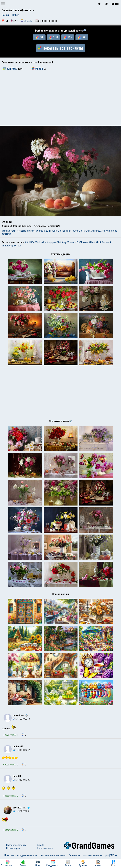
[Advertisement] (60, 100)
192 (68, 37)
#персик (31, 231)
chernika (28, 21)
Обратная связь (45, 848)
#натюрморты (73, 231)
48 (39, 37)
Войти (115, 4)
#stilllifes (6, 234)
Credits (41, 845)
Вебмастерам (13, 848)
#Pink (98, 242)
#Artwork (106, 242)
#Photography (9, 246)
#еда (63, 231)
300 (82, 37)
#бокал (40, 231)
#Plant (92, 242)
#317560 (10, 69)
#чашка (22, 231)
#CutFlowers (82, 242)
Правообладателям (16, 845)
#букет (14, 231)
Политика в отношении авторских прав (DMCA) (93, 855)
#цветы (55, 231)
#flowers (106, 231)
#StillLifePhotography (45, 242)
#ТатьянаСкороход (91, 231)
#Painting (61, 242)
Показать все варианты (61, 48)
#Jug (19, 246)
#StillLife (29, 242)
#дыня (47, 231)
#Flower (70, 242)
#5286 (38, 69)
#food (114, 231)
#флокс (6, 231)
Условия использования (53, 855)
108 (53, 37)
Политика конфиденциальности (21, 855)
